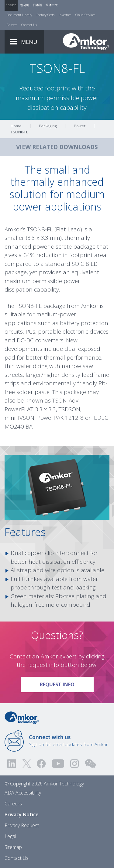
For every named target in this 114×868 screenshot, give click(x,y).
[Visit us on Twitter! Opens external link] (27, 764)
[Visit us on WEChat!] (90, 764)
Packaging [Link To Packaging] (48, 126)
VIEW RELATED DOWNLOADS (57, 147)
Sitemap (13, 847)
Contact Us (29, 25)
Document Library (19, 15)
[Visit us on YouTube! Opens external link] (58, 764)
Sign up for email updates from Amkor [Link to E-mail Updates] (68, 741)
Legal (10, 836)
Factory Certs (45, 15)
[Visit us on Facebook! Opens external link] (41, 764)
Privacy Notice (22, 814)
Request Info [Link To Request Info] (67, 682)
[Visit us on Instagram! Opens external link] (74, 764)
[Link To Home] (86, 42)
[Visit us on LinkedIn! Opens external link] (12, 764)
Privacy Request (22, 825)
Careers (12, 25)
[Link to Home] (22, 717)
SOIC (78, 264)
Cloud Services (85, 15)
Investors (65, 15)
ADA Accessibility (23, 793)
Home (16, 126)
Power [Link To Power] (80, 126)
